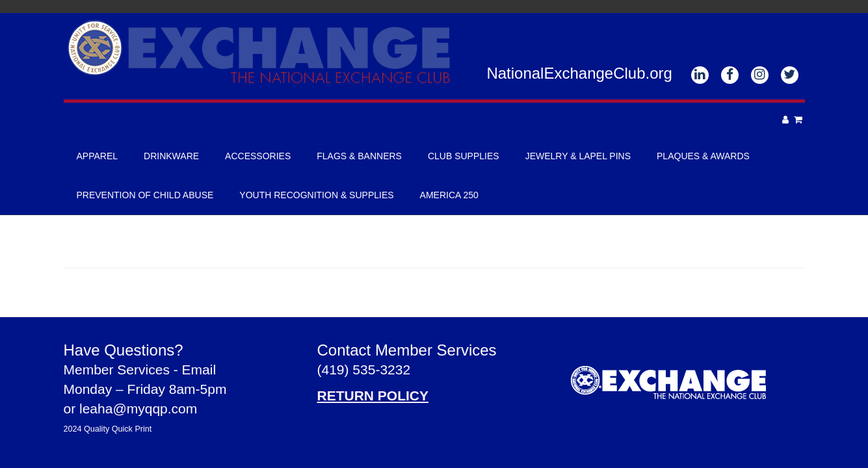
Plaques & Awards (703, 156)
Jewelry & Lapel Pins (578, 156)
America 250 (449, 195)
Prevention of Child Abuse (145, 195)
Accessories (258, 156)
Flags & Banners (359, 156)
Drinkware (171, 156)
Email (199, 370)
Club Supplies (464, 156)
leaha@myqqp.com (138, 409)
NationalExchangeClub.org (579, 73)
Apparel (98, 156)
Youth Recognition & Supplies (316, 195)
